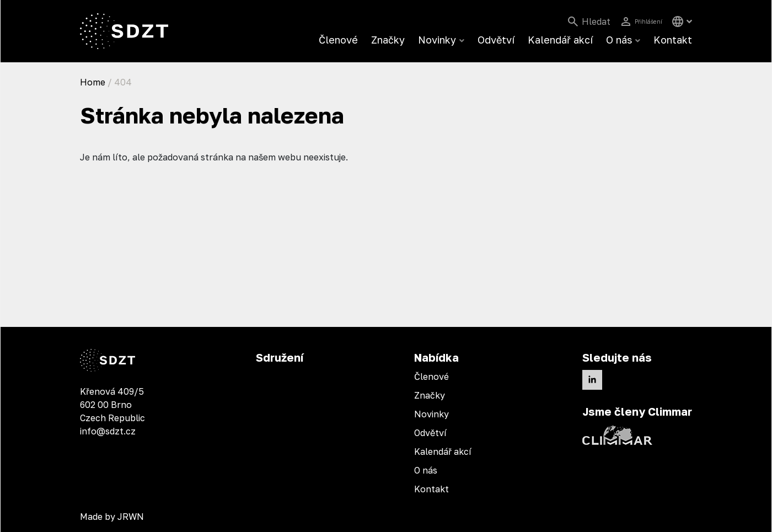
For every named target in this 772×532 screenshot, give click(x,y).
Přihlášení (641, 22)
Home (93, 82)
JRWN (131, 517)
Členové (338, 40)
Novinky (437, 40)
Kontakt (673, 40)
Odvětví (496, 40)
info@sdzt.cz (108, 431)
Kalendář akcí (560, 40)
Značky (388, 40)
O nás (619, 40)
